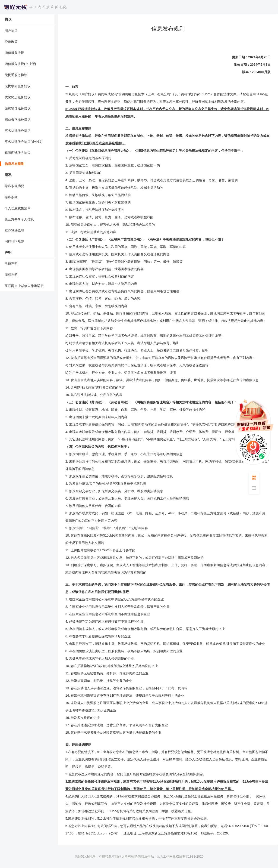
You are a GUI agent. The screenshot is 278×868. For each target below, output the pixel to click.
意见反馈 (254, 488)
